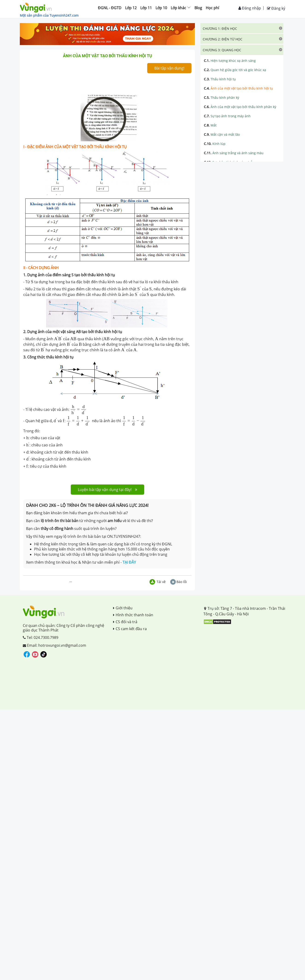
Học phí (212, 8)
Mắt (210, 125)
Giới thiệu (123, 608)
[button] (242, 28)
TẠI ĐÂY (129, 562)
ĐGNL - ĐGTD (110, 8)
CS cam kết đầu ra (130, 629)
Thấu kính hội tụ (220, 79)
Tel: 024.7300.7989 (41, 637)
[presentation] (32, 281)
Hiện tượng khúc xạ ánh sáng (230, 61)
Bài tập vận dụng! (169, 68)
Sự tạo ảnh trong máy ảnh (227, 116)
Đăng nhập (250, 8)
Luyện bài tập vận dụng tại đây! (107, 490)
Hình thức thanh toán (133, 615)
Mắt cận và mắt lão (222, 134)
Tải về (158, 582)
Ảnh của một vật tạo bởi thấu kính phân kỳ (240, 107)
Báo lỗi (179, 582)
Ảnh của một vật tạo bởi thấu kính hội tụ (238, 88)
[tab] (242, 28)
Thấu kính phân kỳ (221, 98)
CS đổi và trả (125, 622)
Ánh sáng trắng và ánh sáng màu (234, 153)
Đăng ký (276, 8)
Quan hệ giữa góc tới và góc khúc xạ (235, 70)
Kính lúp (215, 144)
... (71, 581)
